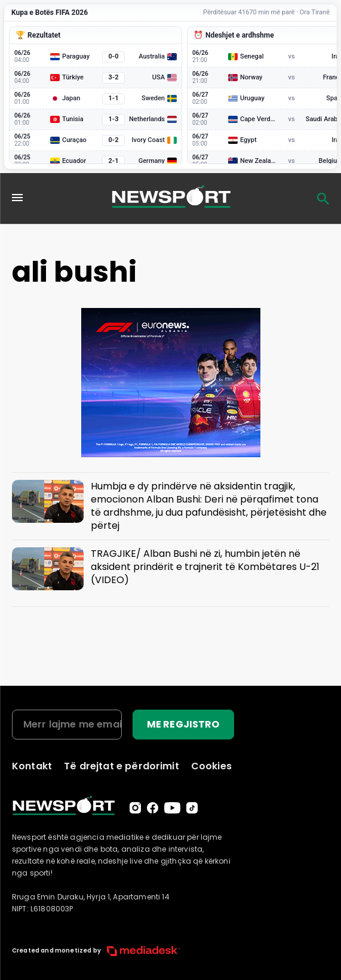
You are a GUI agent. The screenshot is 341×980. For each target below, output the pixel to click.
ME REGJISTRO (183, 724)
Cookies (211, 766)
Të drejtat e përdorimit (122, 766)
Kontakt (32, 766)
